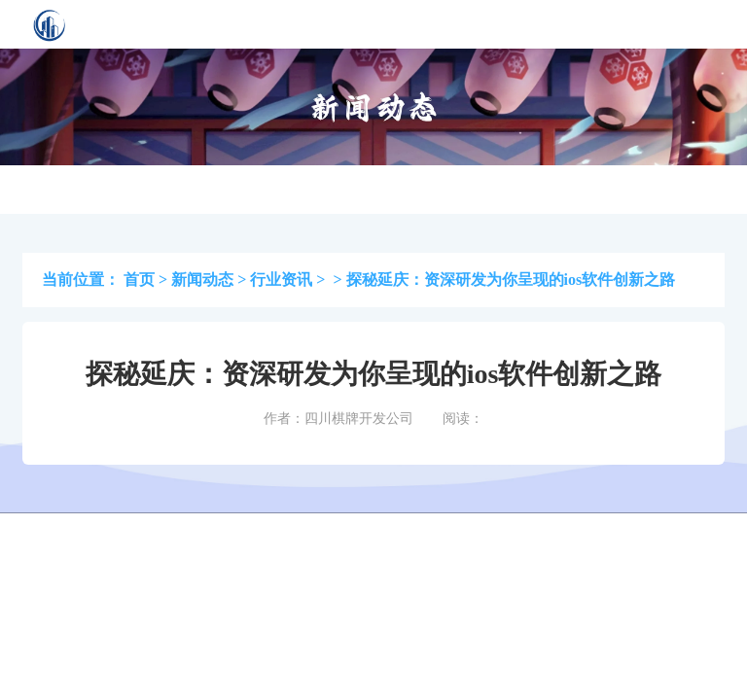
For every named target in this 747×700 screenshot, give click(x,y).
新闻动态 (202, 280)
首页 (139, 280)
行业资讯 (281, 280)
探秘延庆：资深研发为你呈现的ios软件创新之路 (511, 280)
